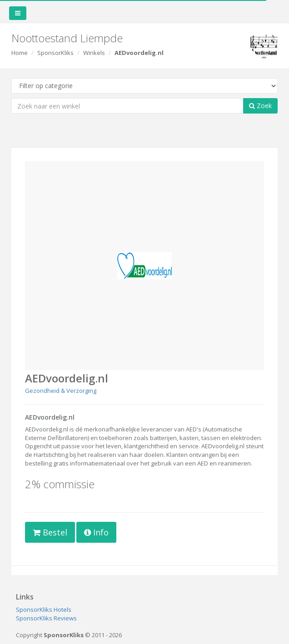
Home (20, 53)
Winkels (94, 53)
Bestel (50, 532)
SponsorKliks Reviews (46, 618)
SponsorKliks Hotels (44, 609)
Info (96, 532)
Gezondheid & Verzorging (61, 391)
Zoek (260, 106)
